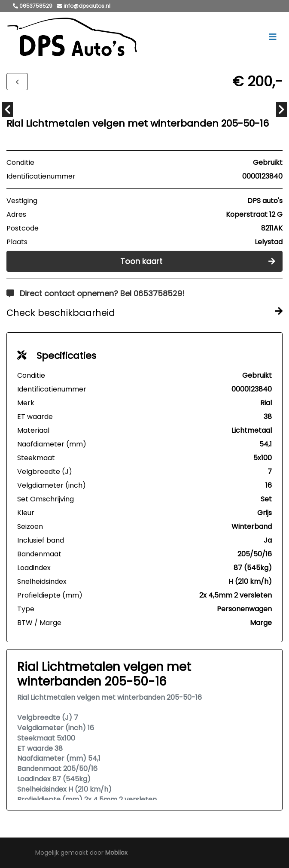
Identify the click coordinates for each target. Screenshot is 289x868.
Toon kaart (198, 261)
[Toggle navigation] (273, 37)
